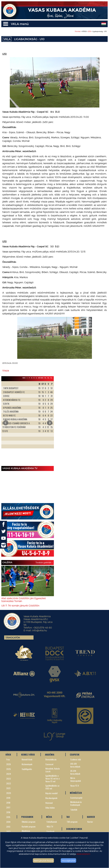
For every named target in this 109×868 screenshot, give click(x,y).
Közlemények (27, 764)
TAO (68, 817)
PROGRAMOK (27, 817)
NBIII (24, 378)
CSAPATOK (75, 755)
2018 (8, 803)
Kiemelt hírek (27, 759)
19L (45, 378)
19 (27, 378)
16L (48, 378)
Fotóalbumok (52, 822)
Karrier (90, 822)
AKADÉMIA (50, 755)
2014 (8, 822)
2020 (9, 793)
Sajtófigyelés (27, 769)
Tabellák (74, 810)
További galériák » (44, 562)
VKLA (7, 39)
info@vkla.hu (40, 630)
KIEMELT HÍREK (28, 755)
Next (50, 423)
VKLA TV (50, 827)
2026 (9, 764)
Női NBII (41, 378)
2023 (9, 779)
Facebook (50, 831)
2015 (8, 817)
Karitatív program (29, 827)
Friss (8, 759)
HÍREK (8, 755)
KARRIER (91, 817)
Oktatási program (29, 822)
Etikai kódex (50, 808)
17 (29, 378)
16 (32, 378)
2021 (8, 788)
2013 (90, 31)
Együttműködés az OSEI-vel (52, 787)
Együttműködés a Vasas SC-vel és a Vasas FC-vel (53, 778)
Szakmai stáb (76, 759)
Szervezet (49, 764)
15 (34, 378)
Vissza (6, 370)
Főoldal (78, 31)
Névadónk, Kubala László (53, 770)
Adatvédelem (83, 854)
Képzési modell (52, 793)
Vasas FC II (75, 786)
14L (51, 378)
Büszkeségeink (51, 798)
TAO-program (72, 822)
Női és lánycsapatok (76, 779)
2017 (8, 807)
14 (36, 378)
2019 (8, 798)
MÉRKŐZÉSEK (76, 793)
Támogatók (13, 637)
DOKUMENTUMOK (74, 829)
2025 (9, 769)
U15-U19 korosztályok (75, 765)
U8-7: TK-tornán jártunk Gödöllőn (20, 606)
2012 (8, 831)
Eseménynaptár (76, 798)
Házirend (49, 803)
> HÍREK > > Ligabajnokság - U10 (91, 31)
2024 (9, 774)
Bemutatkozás (51, 759)
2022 (9, 783)
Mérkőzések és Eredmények (76, 803)
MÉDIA (49, 817)
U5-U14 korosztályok (75, 772)
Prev (6, 423)
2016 (8, 812)
